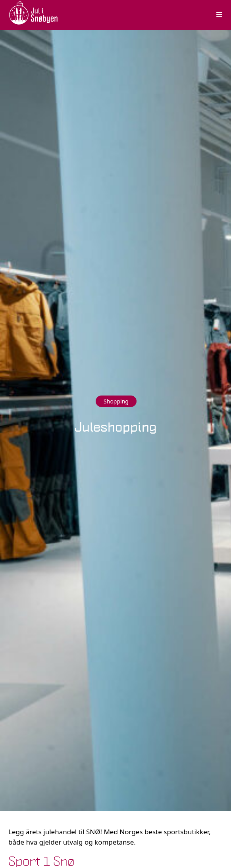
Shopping (116, 401)
